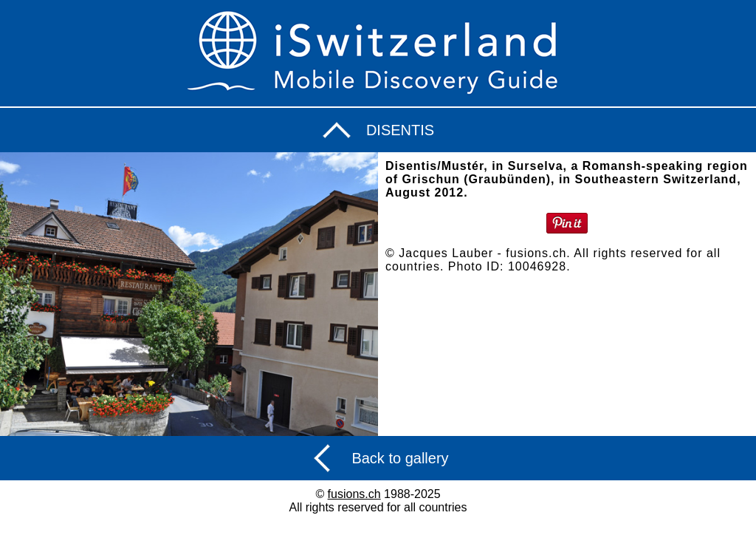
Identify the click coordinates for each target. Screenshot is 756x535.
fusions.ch (354, 494)
